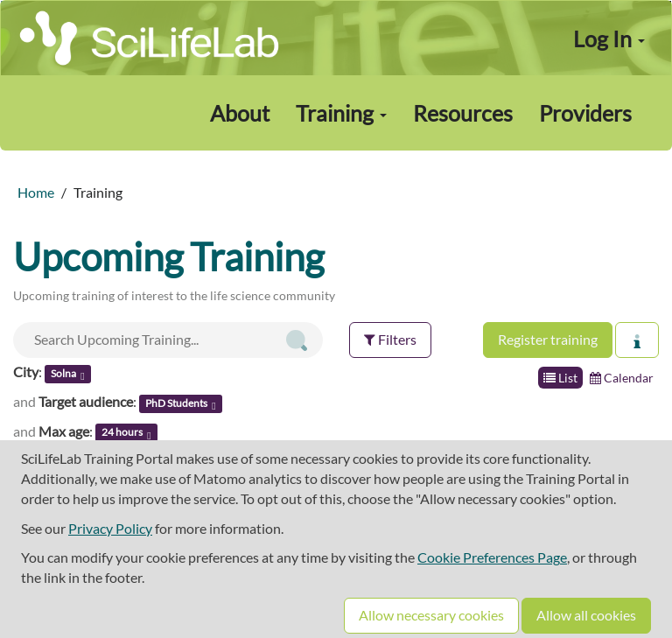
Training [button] (341, 113)
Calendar (622, 378)
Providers (585, 113)
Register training (548, 339)
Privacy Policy (110, 528)
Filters (390, 339)
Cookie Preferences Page (492, 557)
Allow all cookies (586, 615)
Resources (463, 113)
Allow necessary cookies (431, 615)
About (240, 113)
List (560, 378)
